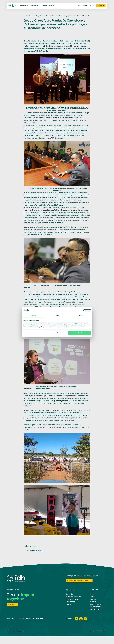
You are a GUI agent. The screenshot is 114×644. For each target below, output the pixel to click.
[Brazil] (40, 551)
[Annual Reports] (96, 604)
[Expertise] (69, 604)
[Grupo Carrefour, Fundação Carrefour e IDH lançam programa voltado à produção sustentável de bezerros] (67, 16)
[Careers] (93, 599)
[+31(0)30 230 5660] (25, 619)
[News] (92, 594)
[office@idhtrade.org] (38, 619)
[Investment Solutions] (74, 597)
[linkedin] (85, 619)
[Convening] (70, 594)
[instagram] (81, 619)
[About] (92, 597)
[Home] (16, 578)
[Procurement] (71, 602)
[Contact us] (12, 605)
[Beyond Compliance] (73, 599)
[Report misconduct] (18, 631)
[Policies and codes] (97, 607)
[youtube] (77, 619)
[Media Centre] (95, 609)
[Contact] (93, 602)
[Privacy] (9, 631)
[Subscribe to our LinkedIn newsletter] (79, 581)
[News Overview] (29, 16)
